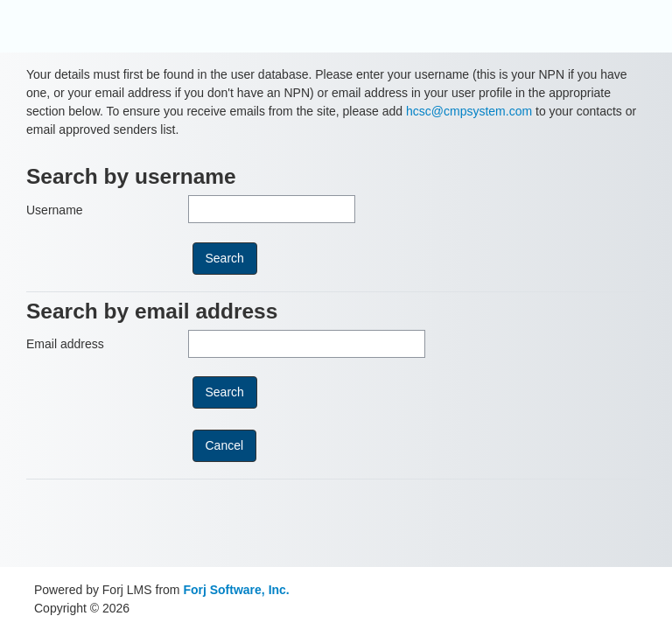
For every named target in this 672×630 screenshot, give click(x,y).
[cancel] (225, 446)
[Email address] (307, 344)
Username (55, 210)
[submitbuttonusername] (225, 259)
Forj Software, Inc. (236, 590)
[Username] (272, 209)
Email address (65, 344)
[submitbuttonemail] (225, 392)
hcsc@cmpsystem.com (469, 111)
